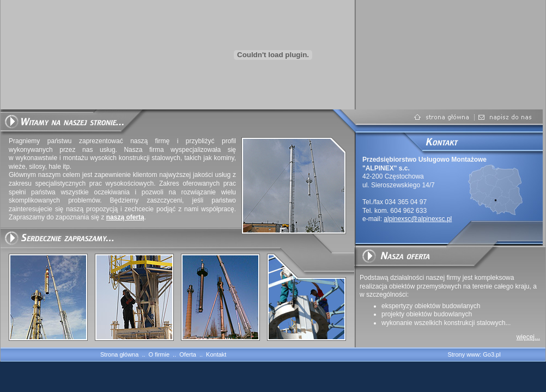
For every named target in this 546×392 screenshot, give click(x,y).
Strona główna (119, 354)
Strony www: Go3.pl (474, 354)
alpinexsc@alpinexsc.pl (418, 219)
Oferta (188, 354)
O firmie (159, 354)
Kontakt (216, 354)
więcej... (528, 337)
